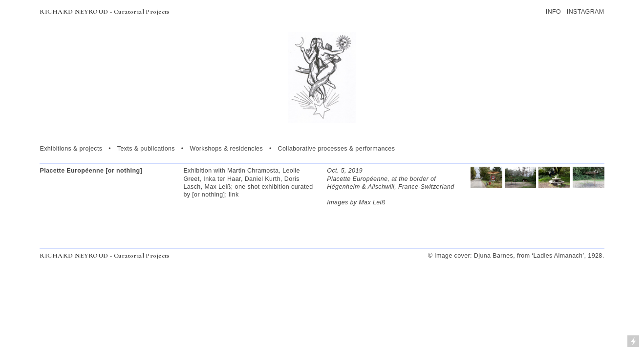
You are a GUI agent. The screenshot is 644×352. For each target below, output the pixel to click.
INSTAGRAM (586, 12)
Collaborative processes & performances (337, 149)
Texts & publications (146, 149)
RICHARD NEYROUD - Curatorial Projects (105, 12)
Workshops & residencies (226, 149)
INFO (553, 12)
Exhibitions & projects (71, 149)
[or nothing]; (209, 195)
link (234, 195)
